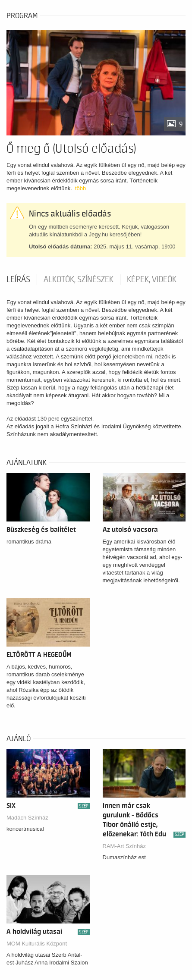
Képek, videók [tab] (152, 280)
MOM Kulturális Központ (37, 944)
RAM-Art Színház (124, 846)
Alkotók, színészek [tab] (79, 280)
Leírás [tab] (18, 280)
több (80, 188)
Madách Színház (27, 818)
